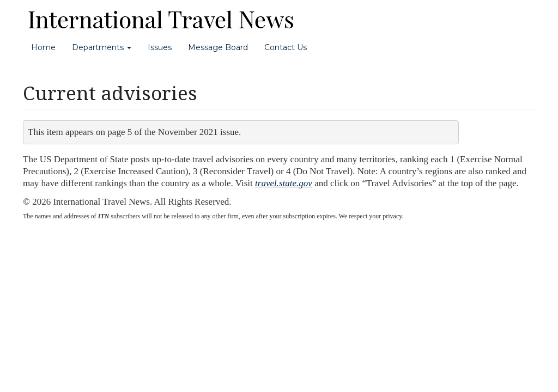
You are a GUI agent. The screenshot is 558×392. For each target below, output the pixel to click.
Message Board (218, 47)
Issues (160, 47)
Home (43, 47)
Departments (102, 47)
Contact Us (286, 47)
